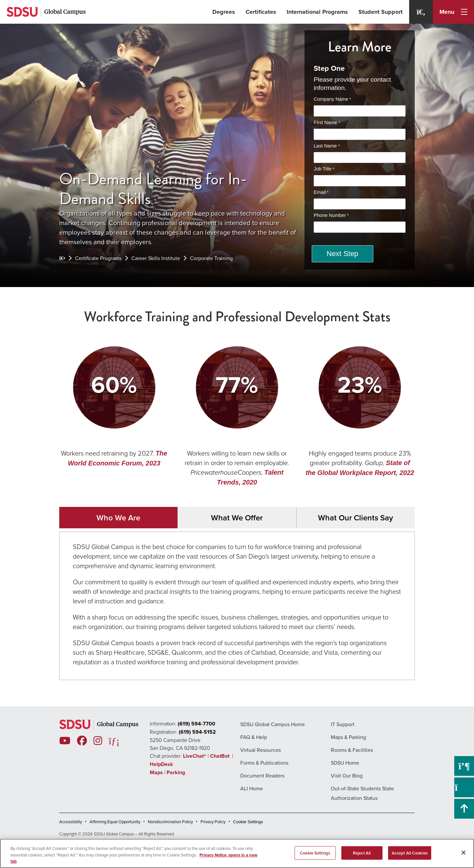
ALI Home (252, 789)
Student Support (381, 12)
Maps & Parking (348, 737)
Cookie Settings (248, 822)
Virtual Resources (261, 750)
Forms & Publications (264, 763)
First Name (326, 122)
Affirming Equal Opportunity (115, 822)
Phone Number (330, 215)
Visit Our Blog (347, 776)
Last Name (326, 146)
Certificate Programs (98, 258)
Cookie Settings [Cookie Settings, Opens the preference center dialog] (315, 853)
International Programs (317, 12)
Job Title (323, 169)
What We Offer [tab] (237, 518)
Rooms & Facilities (352, 750)
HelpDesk (162, 764)
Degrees (224, 12)
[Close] (463, 853)
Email (320, 192)
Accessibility (71, 822)
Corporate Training (211, 258)
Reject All (362, 853)
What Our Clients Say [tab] (355, 518)
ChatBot (220, 756)
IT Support (343, 724)
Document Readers (262, 776)
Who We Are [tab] (118, 518)
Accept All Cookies (410, 853)
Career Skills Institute (156, 258)
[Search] (421, 12)
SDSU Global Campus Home (273, 724)
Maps (156, 772)
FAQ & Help (254, 737)
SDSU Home (345, 763)
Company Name (331, 99)
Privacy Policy (213, 822)
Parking (176, 772)
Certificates (261, 12)
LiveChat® (195, 756)
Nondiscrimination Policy (170, 822)
